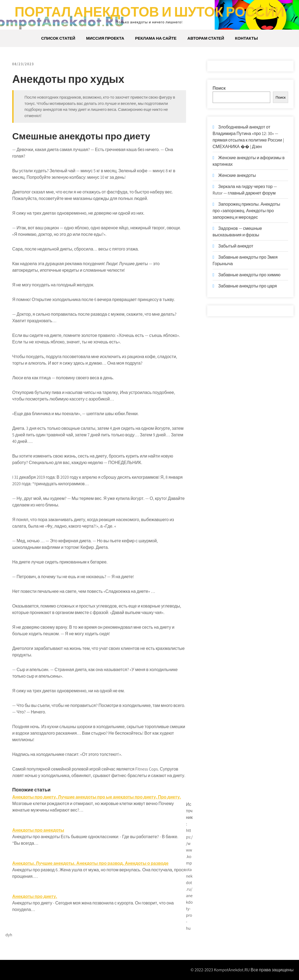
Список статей (58, 38)
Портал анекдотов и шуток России (149, 12)
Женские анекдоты (237, 175)
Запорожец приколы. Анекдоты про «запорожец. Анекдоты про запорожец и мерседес (246, 211)
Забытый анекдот (236, 246)
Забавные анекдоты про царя (248, 286)
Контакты (246, 38)
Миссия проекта (105, 38)
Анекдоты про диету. (35, 896)
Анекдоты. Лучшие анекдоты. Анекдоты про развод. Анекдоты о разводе (90, 863)
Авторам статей (206, 38)
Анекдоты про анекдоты (38, 830)
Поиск (219, 88)
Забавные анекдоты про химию (249, 275)
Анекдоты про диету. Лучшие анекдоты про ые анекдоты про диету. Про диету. (97, 797)
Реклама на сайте (156, 38)
